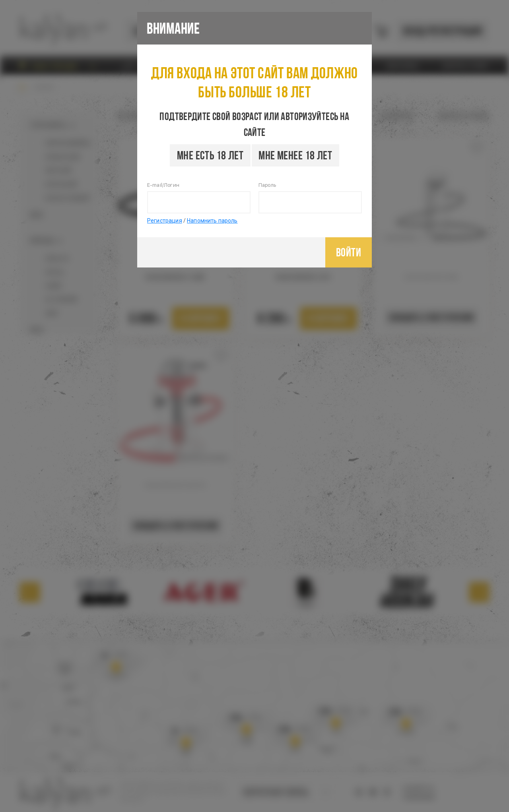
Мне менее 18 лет (295, 155)
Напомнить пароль (212, 221)
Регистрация (165, 221)
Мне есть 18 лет (210, 155)
